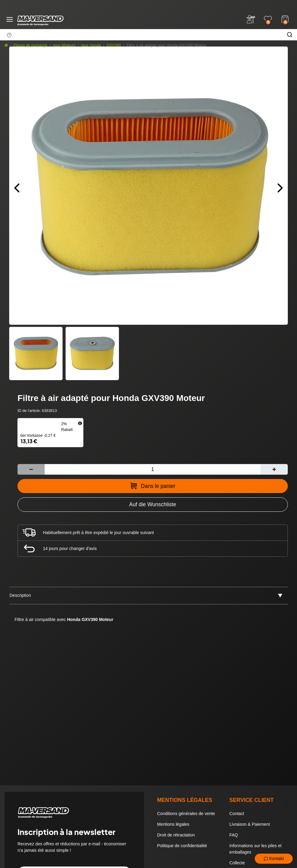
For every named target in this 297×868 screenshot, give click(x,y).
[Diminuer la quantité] (31, 469)
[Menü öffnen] (10, 19)
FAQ (234, 835)
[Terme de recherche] (141, 35)
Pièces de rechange (30, 45)
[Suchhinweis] (9, 35)
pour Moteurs (64, 45)
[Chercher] (290, 35)
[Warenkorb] (285, 19)
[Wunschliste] (268, 19)
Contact (237, 814)
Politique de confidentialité (182, 846)
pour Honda (91, 45)
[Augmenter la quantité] (274, 469)
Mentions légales (173, 824)
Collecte (237, 863)
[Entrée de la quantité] (153, 469)
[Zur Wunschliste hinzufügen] (153, 504)
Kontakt (274, 859)
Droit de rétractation (176, 835)
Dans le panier (153, 486)
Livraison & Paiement (249, 824)
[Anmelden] (251, 19)
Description (20, 595)
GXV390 (114, 45)
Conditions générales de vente (186, 814)
